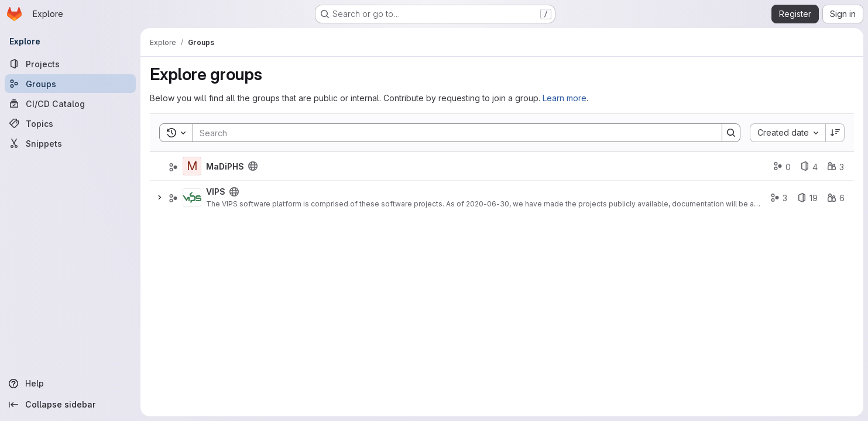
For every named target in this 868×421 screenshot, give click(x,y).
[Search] (452, 133)
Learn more (565, 98)
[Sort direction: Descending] (835, 133)
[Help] (70, 384)
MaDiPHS (225, 166)
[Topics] (70, 123)
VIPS (216, 191)
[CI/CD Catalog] (70, 103)
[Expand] (159, 198)
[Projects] (70, 64)
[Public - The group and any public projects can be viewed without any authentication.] (253, 166)
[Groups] (70, 84)
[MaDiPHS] (192, 166)
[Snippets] (70, 143)
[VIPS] (192, 198)
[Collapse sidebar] (70, 405)
